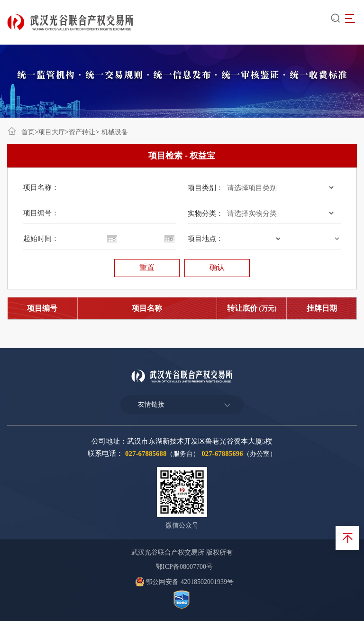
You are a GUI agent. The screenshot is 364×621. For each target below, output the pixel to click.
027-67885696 (222, 454)
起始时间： (41, 239)
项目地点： (205, 239)
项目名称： (41, 187)
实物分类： (205, 213)
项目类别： (205, 188)
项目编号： (41, 213)
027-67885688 (146, 454)
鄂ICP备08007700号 (184, 567)
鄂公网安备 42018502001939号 (184, 582)
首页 (28, 132)
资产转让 (82, 132)
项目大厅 (52, 132)
